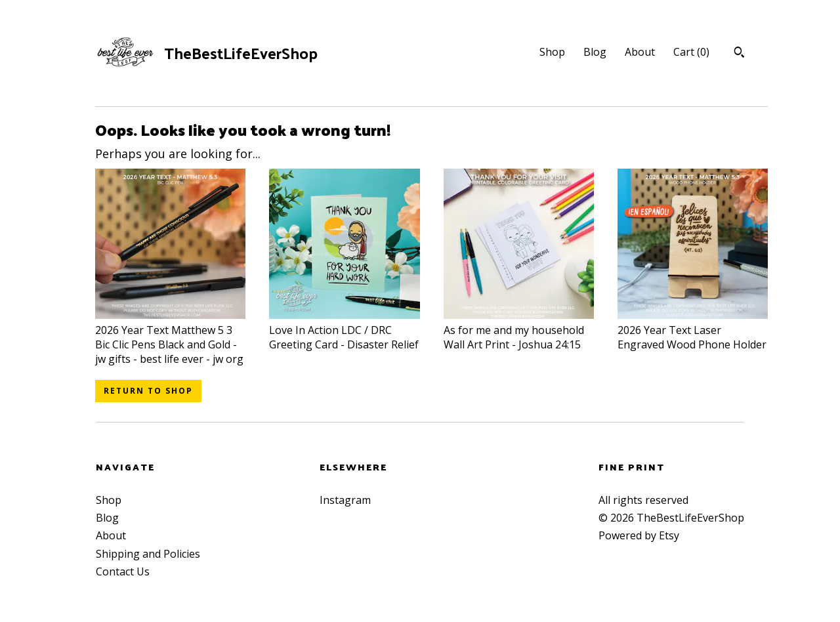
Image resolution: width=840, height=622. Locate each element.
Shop (552, 52)
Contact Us (123, 571)
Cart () (691, 52)
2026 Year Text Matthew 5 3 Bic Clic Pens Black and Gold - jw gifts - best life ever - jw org (170, 337)
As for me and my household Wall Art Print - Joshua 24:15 (519, 330)
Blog (595, 52)
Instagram (345, 500)
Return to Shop (148, 391)
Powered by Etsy (639, 535)
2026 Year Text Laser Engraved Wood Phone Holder (693, 330)
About (640, 52)
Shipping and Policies (148, 554)
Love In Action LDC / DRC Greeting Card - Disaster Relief (344, 330)
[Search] (739, 54)
